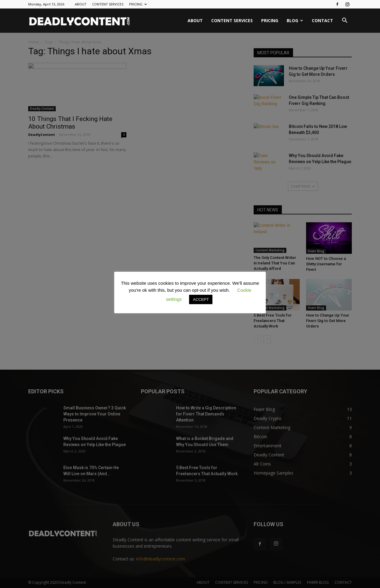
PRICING (138, 4)
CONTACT (322, 20)
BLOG (295, 20)
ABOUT (81, 4)
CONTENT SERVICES (108, 4)
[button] (345, 21)
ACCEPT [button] (201, 299)
